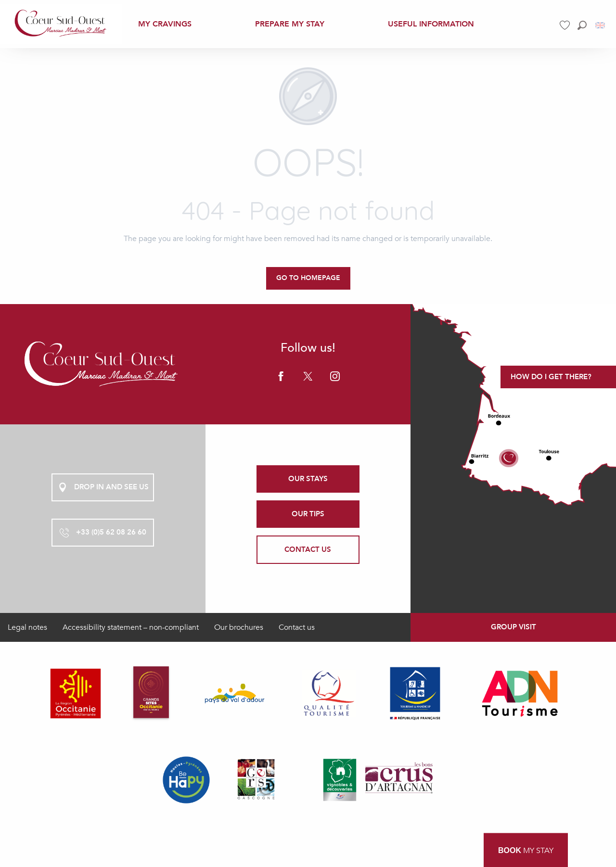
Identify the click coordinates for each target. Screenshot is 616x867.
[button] (582, 25)
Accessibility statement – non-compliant (131, 627)
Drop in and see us (103, 487)
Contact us (297, 627)
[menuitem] (61, 24)
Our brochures (239, 627)
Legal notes (27, 627)
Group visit (513, 627)
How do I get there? (551, 377)
